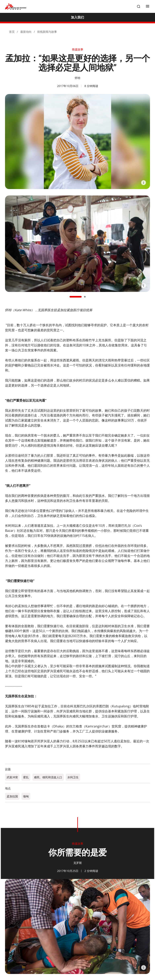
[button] (76, 297)
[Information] (144, 183)
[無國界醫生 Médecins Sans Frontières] (16, 7)
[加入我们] (77, 17)
